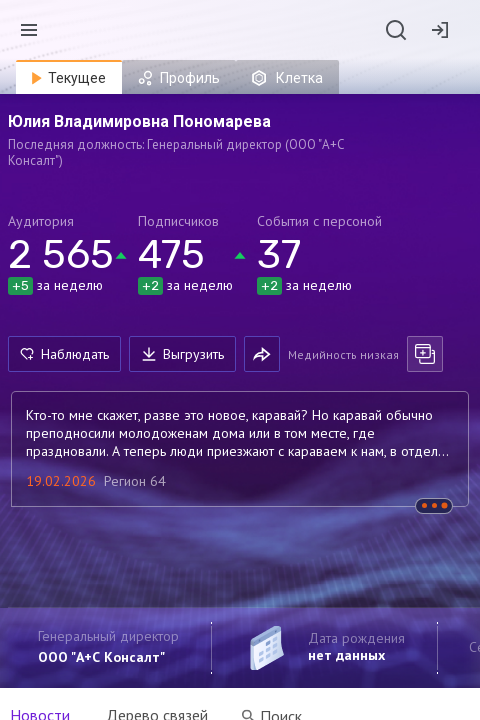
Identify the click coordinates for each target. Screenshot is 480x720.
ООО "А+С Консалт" (101, 657)
